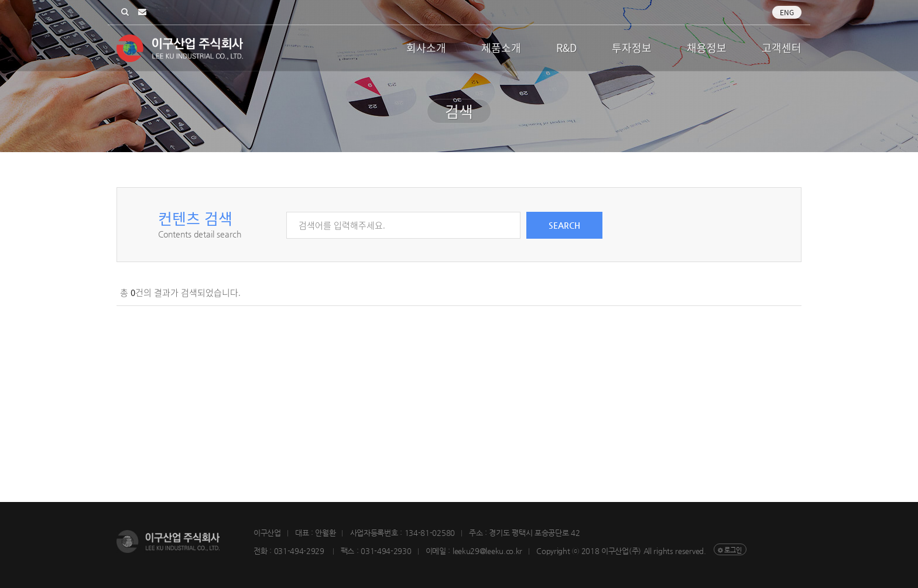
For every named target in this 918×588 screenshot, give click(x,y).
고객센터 (782, 48)
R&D (566, 48)
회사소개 (426, 48)
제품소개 (501, 48)
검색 (125, 13)
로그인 (733, 550)
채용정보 (707, 48)
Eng (787, 12)
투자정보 (632, 48)
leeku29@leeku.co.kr (142, 13)
